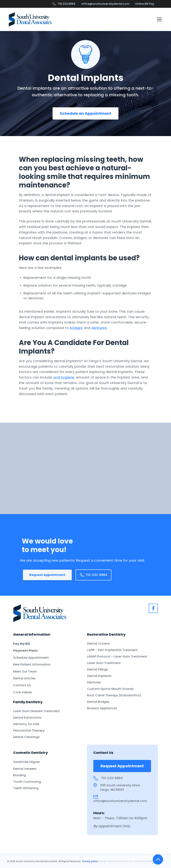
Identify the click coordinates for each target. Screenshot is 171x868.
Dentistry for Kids (26, 724)
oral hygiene (64, 377)
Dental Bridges (98, 702)
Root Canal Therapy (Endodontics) (114, 695)
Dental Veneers (25, 769)
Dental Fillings (98, 670)
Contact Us (22, 685)
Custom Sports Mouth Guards (110, 689)
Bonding (20, 775)
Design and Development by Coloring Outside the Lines (131, 861)
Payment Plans (25, 651)
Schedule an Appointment (85, 113)
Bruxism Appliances (102, 708)
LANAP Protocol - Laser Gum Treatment (117, 657)
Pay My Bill (22, 644)
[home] (30, 19)
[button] (159, 19)
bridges (76, 328)
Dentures (94, 682)
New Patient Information (32, 665)
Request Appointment (47, 575)
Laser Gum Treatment (104, 663)
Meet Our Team (25, 672)
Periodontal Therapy (29, 731)
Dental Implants (99, 676)
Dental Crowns (98, 644)
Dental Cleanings (26, 737)
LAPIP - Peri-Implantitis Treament (112, 650)
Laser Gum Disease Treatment (36, 711)
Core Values (23, 692)
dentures (99, 328)
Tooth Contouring (27, 782)
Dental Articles (24, 678)
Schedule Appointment (31, 658)
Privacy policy (90, 861)
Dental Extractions (27, 718)
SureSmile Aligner (26, 762)
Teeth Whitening (26, 788)
